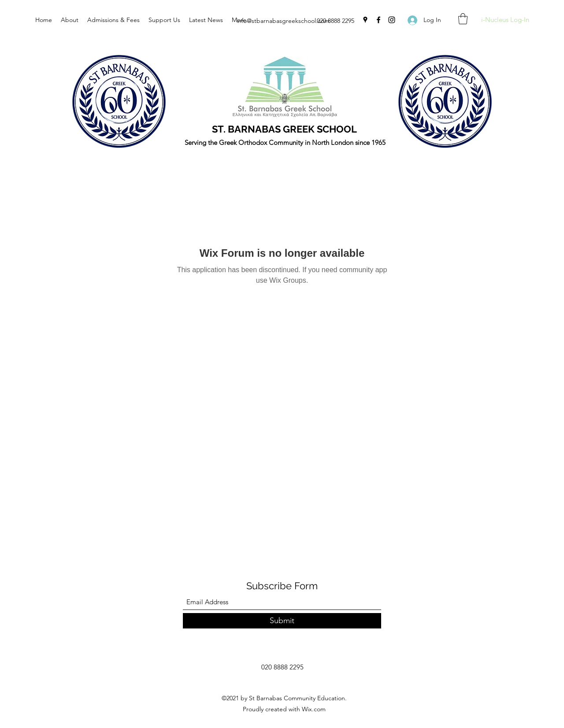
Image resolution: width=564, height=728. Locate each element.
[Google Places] (365, 20)
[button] (463, 19)
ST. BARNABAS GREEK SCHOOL (284, 129)
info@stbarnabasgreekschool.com (283, 21)
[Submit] (282, 621)
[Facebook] (378, 20)
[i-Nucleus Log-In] (505, 20)
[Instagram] (392, 20)
